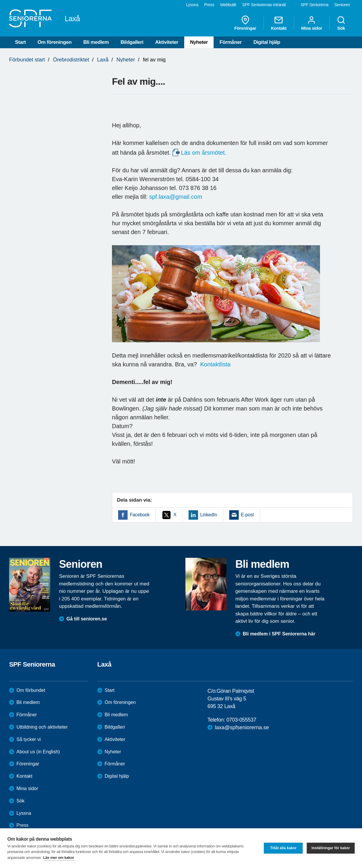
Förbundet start (27, 60)
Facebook (140, 515)
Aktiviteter (167, 42)
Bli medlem (96, 42)
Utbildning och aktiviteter (42, 727)
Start (20, 42)
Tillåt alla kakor (283, 848)
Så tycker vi (29, 739)
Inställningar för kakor (331, 848)
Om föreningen (55, 42)
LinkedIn (208, 515)
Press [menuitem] (209, 5)
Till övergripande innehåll (0, 0)
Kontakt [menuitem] (279, 23)
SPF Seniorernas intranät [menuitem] (264, 5)
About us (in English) (38, 752)
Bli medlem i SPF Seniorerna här (279, 634)
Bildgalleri (132, 42)
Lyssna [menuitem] (192, 5)
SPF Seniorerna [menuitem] (315, 5)
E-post (247, 515)
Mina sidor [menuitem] (312, 23)
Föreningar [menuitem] (245, 23)
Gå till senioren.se (87, 619)
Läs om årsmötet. (204, 153)
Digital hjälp (267, 42)
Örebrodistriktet (71, 60)
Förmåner (231, 42)
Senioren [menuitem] (342, 5)
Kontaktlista (215, 364)
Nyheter (199, 42)
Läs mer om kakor (59, 858)
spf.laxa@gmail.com (176, 197)
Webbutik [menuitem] (228, 5)
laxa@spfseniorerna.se (242, 727)
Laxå (103, 60)
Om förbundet (31, 690)
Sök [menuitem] (341, 23)
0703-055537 (241, 720)
